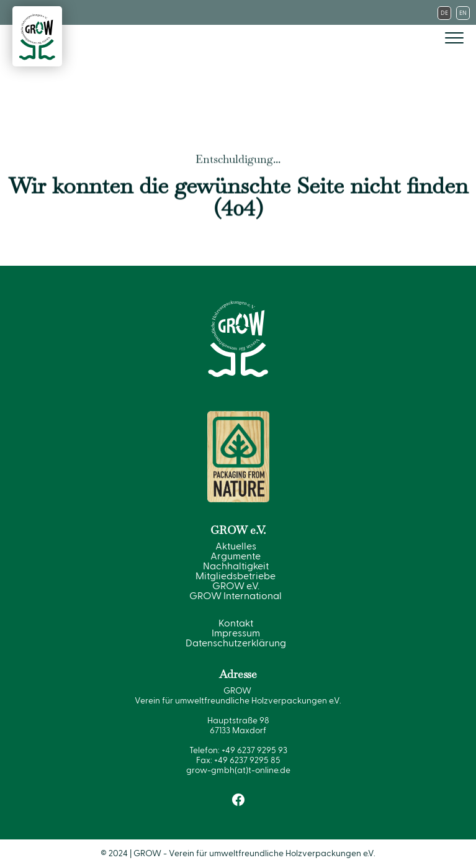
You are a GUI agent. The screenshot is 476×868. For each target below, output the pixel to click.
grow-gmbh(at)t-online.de (238, 771)
